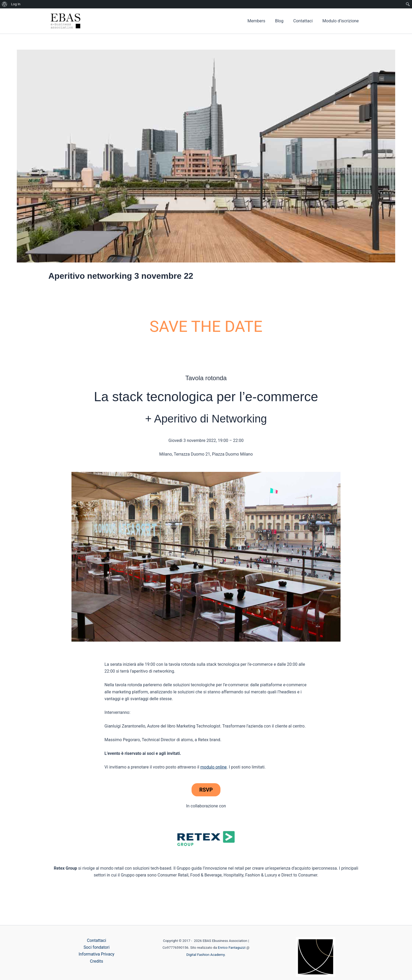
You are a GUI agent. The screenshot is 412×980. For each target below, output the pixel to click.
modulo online (213, 767)
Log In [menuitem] (16, 4)
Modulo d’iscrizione (341, 21)
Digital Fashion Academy (205, 955)
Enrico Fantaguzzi (232, 948)
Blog (283, 21)
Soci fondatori (97, 947)
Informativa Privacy (97, 954)
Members (261, 21)
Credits (97, 961)
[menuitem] (5, 4)
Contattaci (305, 21)
